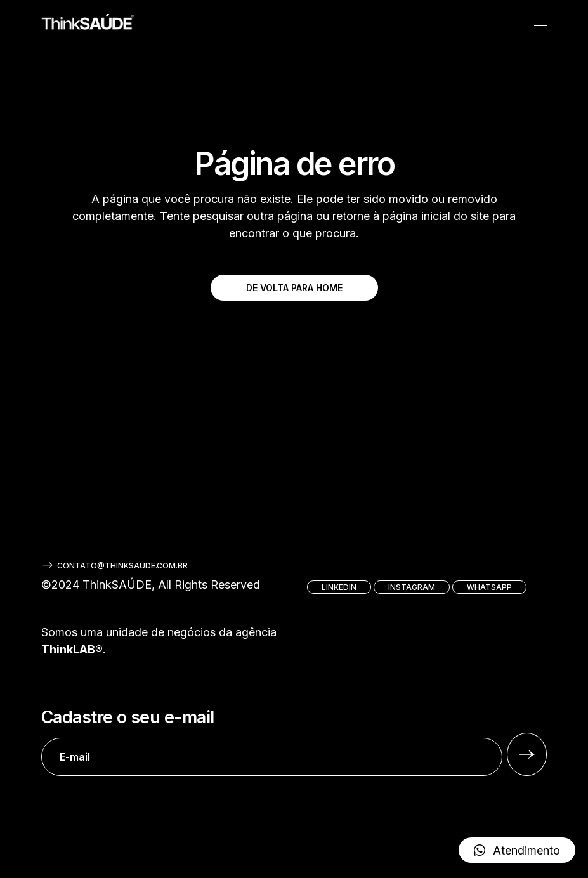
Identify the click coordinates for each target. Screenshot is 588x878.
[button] (517, 850)
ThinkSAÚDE (117, 585)
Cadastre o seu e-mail (272, 742)
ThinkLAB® (72, 649)
